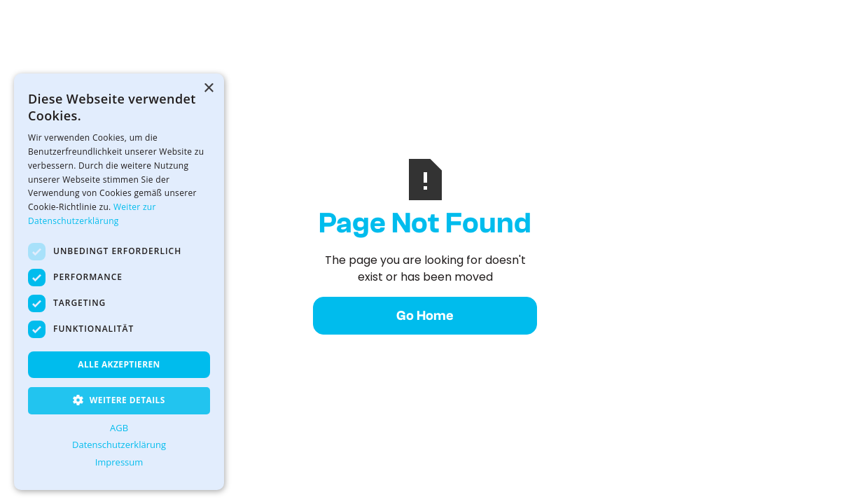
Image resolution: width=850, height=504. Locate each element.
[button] (119, 400)
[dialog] (119, 282)
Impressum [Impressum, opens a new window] (119, 462)
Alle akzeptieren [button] (119, 364)
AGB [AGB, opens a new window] (119, 428)
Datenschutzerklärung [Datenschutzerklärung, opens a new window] (119, 444)
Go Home (425, 316)
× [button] (208, 89)
